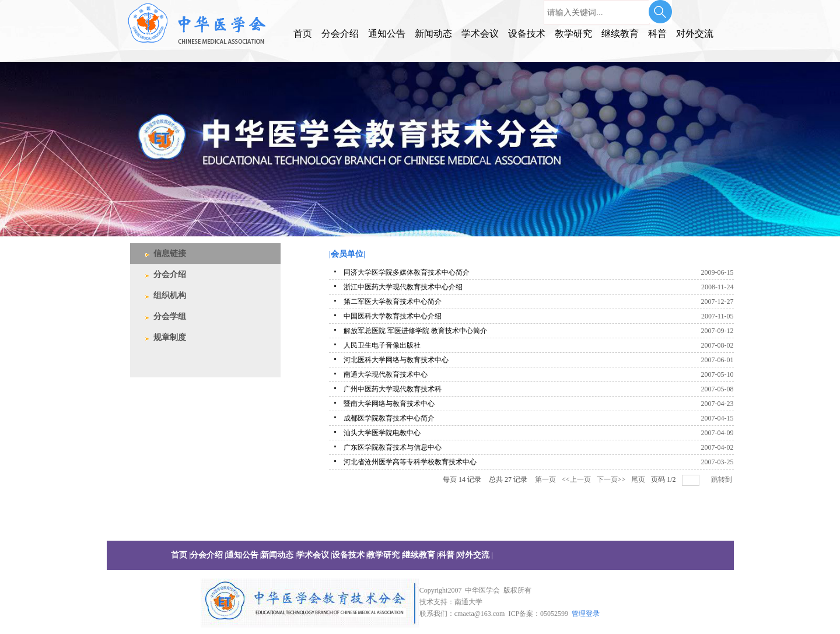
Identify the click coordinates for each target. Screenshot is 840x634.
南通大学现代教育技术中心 (386, 374)
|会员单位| (347, 254)
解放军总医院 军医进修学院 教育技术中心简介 (415, 331)
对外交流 (695, 34)
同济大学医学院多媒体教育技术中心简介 (407, 272)
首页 (303, 34)
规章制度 (170, 337)
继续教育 (620, 34)
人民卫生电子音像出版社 (382, 345)
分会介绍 (340, 34)
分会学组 (170, 316)
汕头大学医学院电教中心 (382, 433)
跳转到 (722, 479)
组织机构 (170, 295)
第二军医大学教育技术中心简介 (393, 302)
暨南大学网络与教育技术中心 (389, 404)
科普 (657, 34)
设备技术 (527, 34)
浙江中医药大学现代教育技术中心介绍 (403, 287)
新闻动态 (433, 34)
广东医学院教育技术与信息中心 (393, 447)
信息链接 (170, 253)
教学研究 (573, 34)
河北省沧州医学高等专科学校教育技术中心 (410, 462)
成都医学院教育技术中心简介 (389, 418)
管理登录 (586, 614)
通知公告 (387, 34)
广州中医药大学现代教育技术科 (393, 389)
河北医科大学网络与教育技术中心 (396, 360)
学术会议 (480, 34)
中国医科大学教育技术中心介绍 (393, 316)
